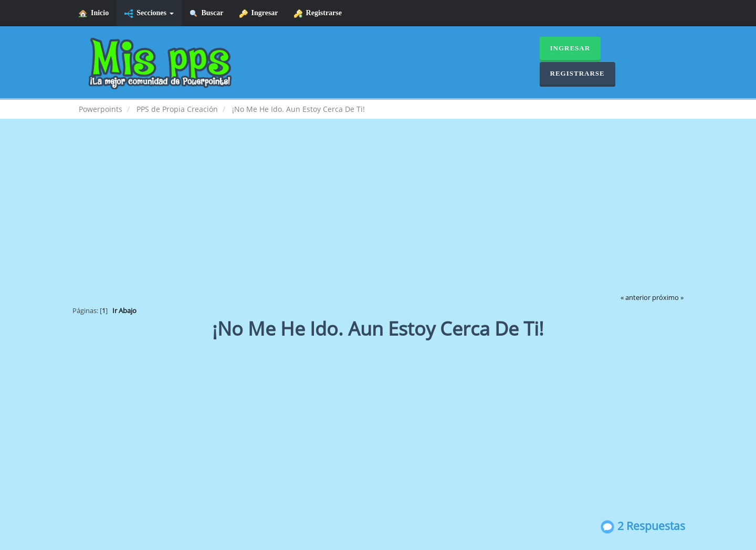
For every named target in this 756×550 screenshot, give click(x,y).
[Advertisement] (378, 213)
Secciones (149, 13)
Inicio (94, 13)
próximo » (668, 298)
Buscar (207, 13)
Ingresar (259, 13)
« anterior (636, 298)
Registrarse (318, 13)
